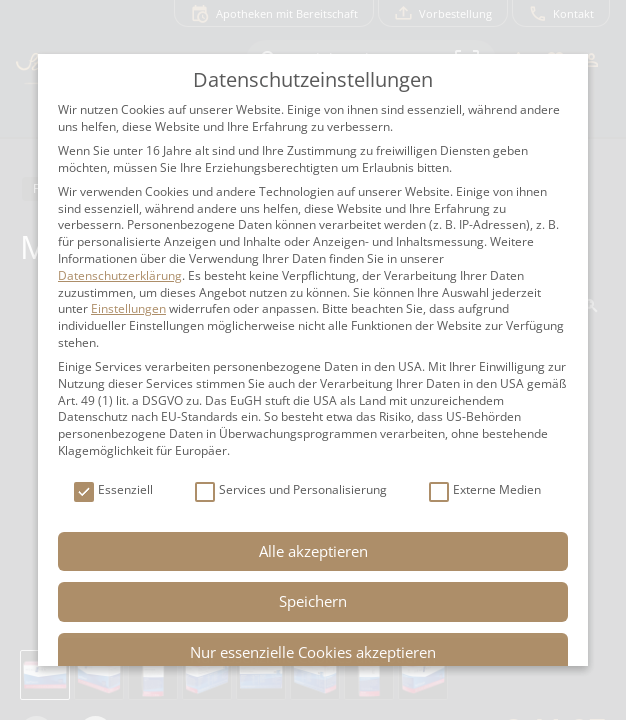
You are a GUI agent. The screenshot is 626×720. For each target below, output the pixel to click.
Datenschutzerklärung (120, 275)
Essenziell (113, 490)
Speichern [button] (313, 601)
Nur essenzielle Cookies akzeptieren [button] (313, 652)
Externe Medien (485, 490)
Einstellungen (128, 308)
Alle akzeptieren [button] (313, 551)
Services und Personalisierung (291, 490)
